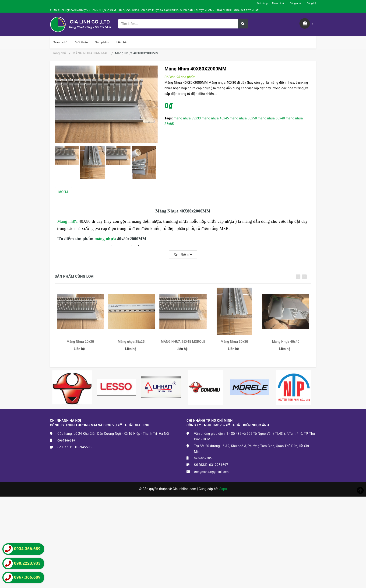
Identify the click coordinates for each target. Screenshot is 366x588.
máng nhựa (106, 239)
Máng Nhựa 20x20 (80, 344)
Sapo (223, 489)
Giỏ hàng (262, 3)
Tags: (169, 118)
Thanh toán (278, 3)
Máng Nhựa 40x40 (286, 344)
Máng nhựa (68, 221)
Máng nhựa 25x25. (132, 344)
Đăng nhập (296, 3)
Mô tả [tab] (63, 192)
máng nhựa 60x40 (271, 118)
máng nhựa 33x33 (187, 118)
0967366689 (66, 440)
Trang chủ (60, 42)
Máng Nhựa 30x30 (234, 344)
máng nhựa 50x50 (243, 118)
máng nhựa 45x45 (215, 118)
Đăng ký (311, 3)
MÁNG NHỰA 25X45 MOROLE (183, 344)
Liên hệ (121, 42)
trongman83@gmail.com (211, 472)
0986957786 (203, 458)
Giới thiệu (81, 42)
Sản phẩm (102, 42)
